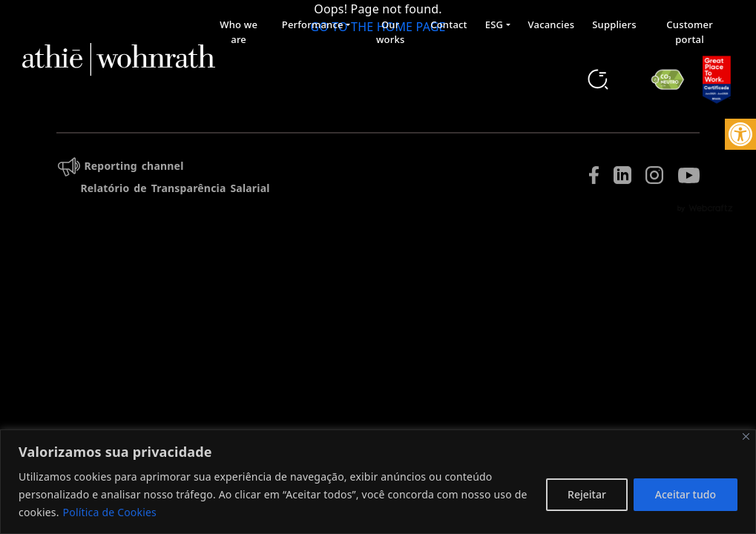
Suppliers (614, 24)
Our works (391, 32)
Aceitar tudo (686, 494)
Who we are (239, 32)
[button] (740, 134)
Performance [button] (313, 24)
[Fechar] (746, 436)
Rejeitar (587, 494)
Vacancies (552, 24)
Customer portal (690, 32)
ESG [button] (494, 24)
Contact (449, 24)
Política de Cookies (110, 512)
